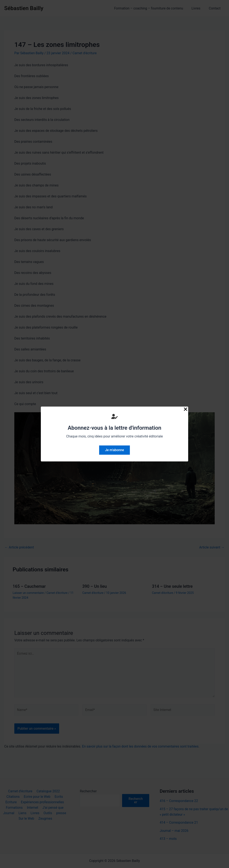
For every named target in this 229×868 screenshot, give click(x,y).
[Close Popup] (186, 410)
